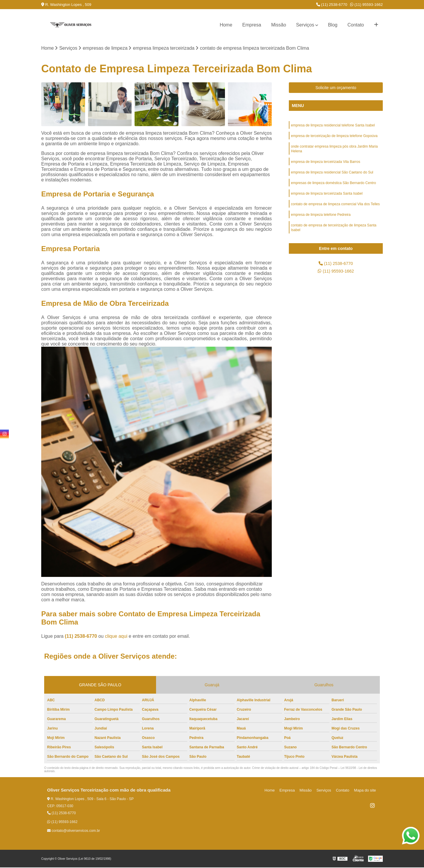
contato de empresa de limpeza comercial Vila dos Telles (335, 210)
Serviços (305, 25)
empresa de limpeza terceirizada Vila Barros (326, 165)
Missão (279, 25)
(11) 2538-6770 (332, 5)
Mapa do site (366, 791)
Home (226, 25)
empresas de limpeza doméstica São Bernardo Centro (333, 187)
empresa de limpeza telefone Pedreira (321, 221)
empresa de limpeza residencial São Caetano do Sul (332, 176)
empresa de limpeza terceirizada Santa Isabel (327, 198)
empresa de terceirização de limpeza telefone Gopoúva (334, 137)
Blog (333, 25)
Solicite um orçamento (336, 88)
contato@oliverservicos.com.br (74, 831)
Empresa (252, 25)
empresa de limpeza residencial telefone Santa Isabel (333, 126)
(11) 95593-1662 (366, 5)
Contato (356, 25)
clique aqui (116, 637)
